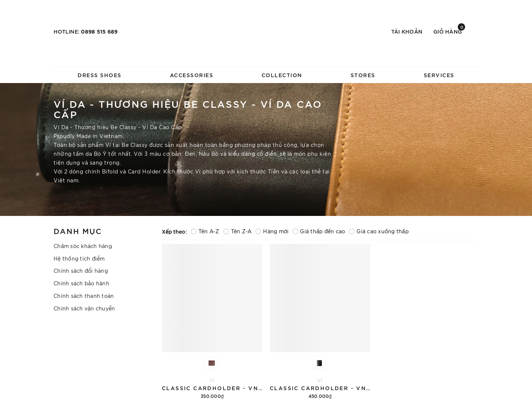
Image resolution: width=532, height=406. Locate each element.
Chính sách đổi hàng (81, 271)
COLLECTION (282, 75)
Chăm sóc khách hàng (83, 246)
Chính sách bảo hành (81, 283)
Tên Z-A (238, 231)
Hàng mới (272, 231)
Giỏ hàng (449, 31)
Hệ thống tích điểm (79, 258)
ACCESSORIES (192, 75)
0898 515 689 (99, 31)
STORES (363, 75)
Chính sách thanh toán (84, 296)
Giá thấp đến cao (319, 231)
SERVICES (439, 75)
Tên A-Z (205, 231)
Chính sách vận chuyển (84, 308)
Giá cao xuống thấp (379, 231)
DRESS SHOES (100, 75)
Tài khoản (407, 31)
